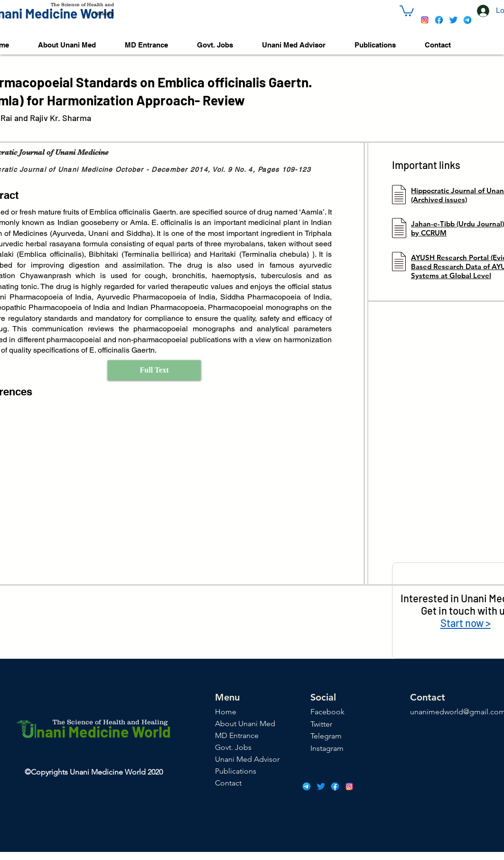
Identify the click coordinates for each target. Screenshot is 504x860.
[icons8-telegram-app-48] (467, 20)
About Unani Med (245, 724)
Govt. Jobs (233, 747)
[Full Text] (154, 370)
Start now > (466, 623)
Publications (236, 771)
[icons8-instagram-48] (425, 20)
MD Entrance (237, 735)
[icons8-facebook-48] (439, 20)
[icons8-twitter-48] (453, 20)
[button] (407, 10)
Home (226, 712)
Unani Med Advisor (247, 759)
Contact (228, 783)
